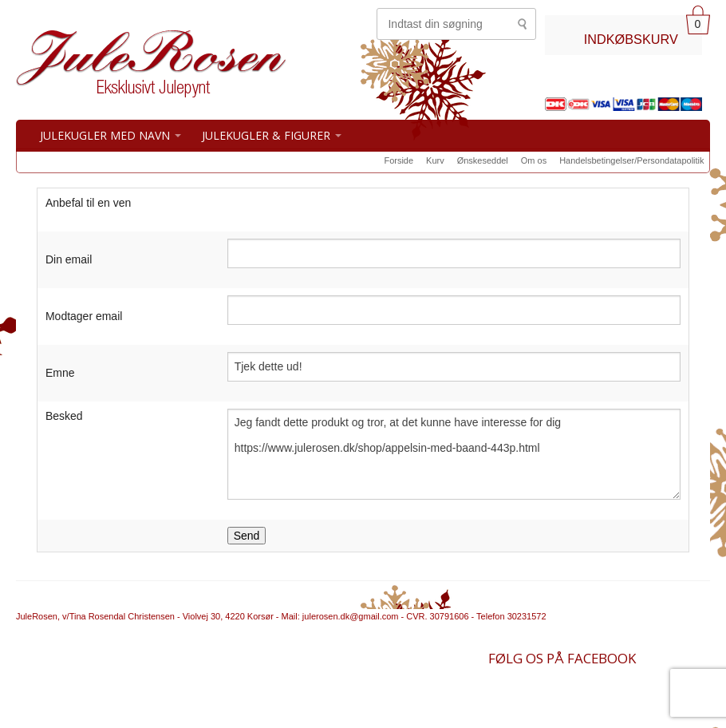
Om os (534, 160)
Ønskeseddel (483, 160)
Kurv (435, 160)
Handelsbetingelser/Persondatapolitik (631, 160)
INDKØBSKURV (631, 39)
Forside (399, 160)
